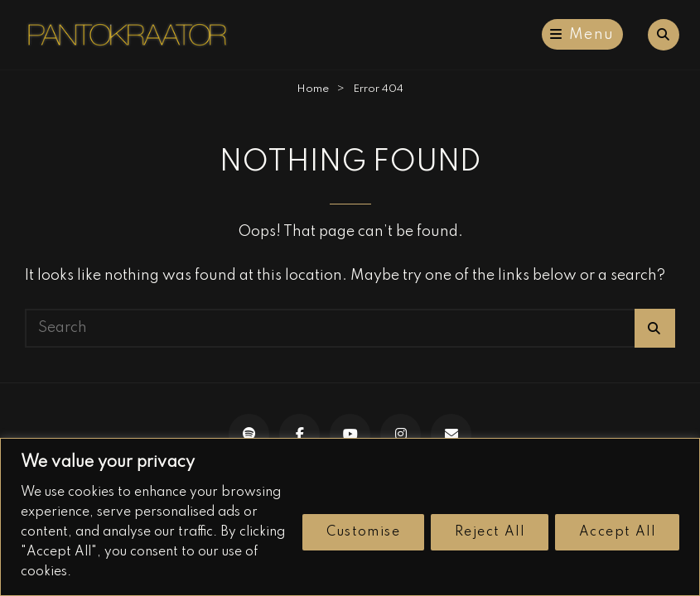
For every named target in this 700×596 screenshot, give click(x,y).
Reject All (490, 532)
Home (313, 89)
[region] (350, 517)
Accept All (617, 532)
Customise (363, 532)
